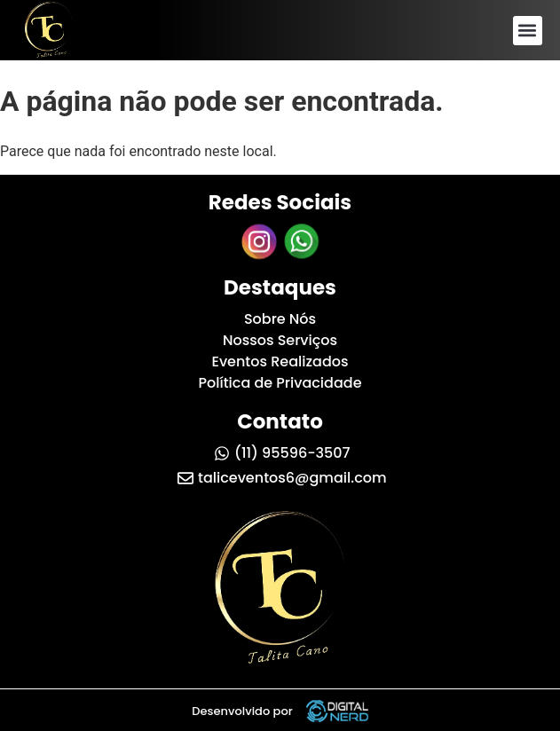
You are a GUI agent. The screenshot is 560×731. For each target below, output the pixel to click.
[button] (528, 31)
